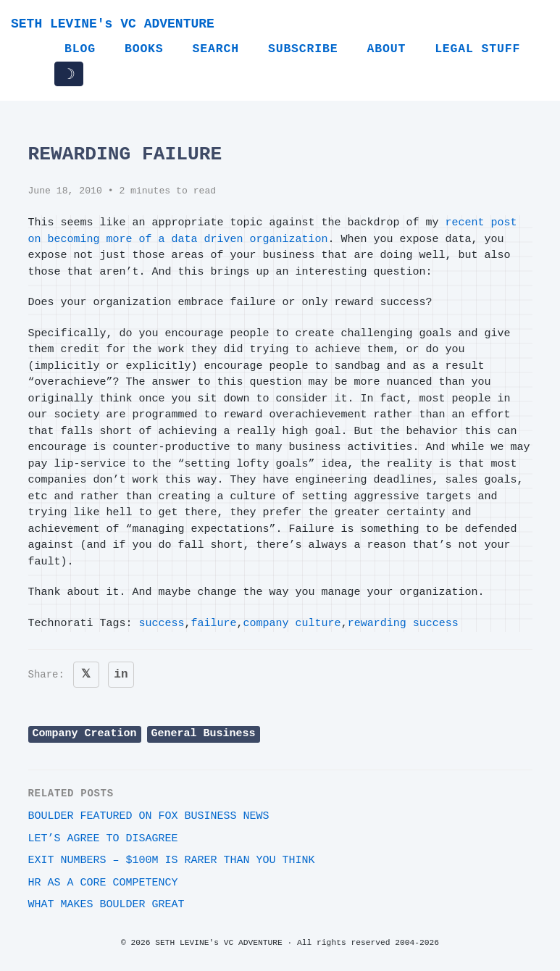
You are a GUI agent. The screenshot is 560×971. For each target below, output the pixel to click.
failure (214, 624)
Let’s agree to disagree (103, 839)
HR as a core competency (103, 883)
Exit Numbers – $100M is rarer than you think (172, 860)
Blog (80, 49)
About (386, 49)
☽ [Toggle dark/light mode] (69, 74)
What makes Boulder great (106, 905)
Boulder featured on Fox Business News (149, 816)
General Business (204, 734)
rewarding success (403, 624)
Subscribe (303, 49)
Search (216, 49)
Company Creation (85, 734)
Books (144, 49)
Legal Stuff (477, 49)
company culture (292, 624)
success (162, 624)
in (121, 675)
